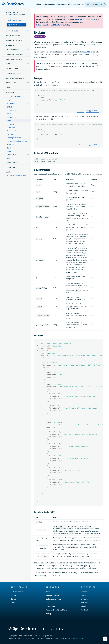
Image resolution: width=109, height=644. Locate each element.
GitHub (13, 599)
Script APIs (11, 144)
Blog (74, 4)
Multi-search (12, 131)
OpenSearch (13, 4)
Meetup (84, 606)
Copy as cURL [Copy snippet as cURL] (92, 111)
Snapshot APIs (12, 155)
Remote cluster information (17, 141)
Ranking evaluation (14, 138)
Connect (84, 592)
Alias (9, 100)
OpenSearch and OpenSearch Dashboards (15, 13)
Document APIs (13, 117)
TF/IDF (80, 55)
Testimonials (51, 606)
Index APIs (11, 124)
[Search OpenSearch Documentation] (96, 4)
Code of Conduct (17, 592)
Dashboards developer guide (16, 175)
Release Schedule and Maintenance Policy (53, 25)
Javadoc (9, 172)
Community (54, 4)
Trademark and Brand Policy (57, 610)
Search (10, 151)
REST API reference (14, 97)
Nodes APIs (11, 134)
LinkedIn (84, 599)
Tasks (9, 158)
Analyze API (11, 104)
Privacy (48, 613)
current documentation (86, 19)
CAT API (10, 107)
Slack (13, 603)
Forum (13, 595)
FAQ (47, 603)
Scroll (9, 148)
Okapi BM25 (86, 52)
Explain (10, 121)
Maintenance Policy (53, 599)
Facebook (84, 610)
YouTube (84, 603)
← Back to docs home (13, 20)
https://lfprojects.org (75, 638)
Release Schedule (53, 595)
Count (9, 114)
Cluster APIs (11, 110)
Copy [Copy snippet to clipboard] (81, 111)
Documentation (66, 4)
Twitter (84, 595)
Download (80, 4)
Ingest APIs (11, 127)
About (39, 4)
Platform (45, 4)
